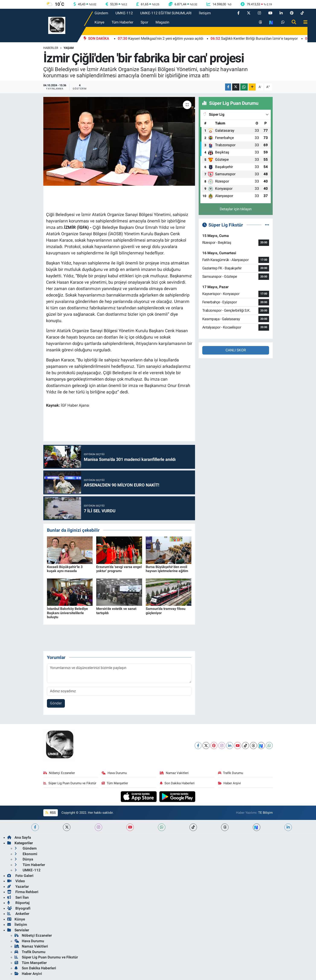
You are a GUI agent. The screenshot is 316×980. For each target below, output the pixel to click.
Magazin (162, 22)
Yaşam (69, 48)
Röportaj (18, 903)
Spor (144, 22)
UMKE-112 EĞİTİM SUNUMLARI (166, 13)
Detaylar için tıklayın (236, 209)
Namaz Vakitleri (174, 773)
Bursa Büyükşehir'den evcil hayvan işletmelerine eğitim (167, 569)
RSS (51, 813)
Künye (99, 22)
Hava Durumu (114, 773)
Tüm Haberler (122, 22)
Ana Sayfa (19, 837)
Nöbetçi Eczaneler (59, 773)
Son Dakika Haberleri (177, 783)
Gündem (101, 13)
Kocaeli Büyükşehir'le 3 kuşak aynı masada (65, 569)
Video (16, 881)
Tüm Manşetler (115, 783)
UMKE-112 (124, 13)
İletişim (205, 13)
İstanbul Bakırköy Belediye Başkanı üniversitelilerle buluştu (67, 613)
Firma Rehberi (23, 892)
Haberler (51, 48)
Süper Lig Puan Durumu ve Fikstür (70, 783)
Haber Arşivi (230, 783)
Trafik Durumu (231, 773)
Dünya (24, 859)
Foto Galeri (20, 876)
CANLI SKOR (236, 350)
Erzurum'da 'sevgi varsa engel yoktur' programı (119, 569)
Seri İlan (18, 897)
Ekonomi (26, 854)
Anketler (18, 914)
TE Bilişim (265, 813)
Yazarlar (18, 887)
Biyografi (19, 908)
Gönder (56, 703)
